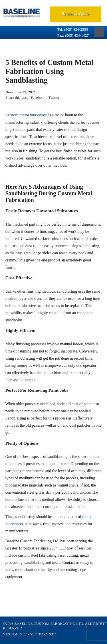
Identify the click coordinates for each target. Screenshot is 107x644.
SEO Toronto (43, 634)
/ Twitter (53, 98)
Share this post (17, 98)
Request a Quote (76, 14)
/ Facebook (37, 98)
